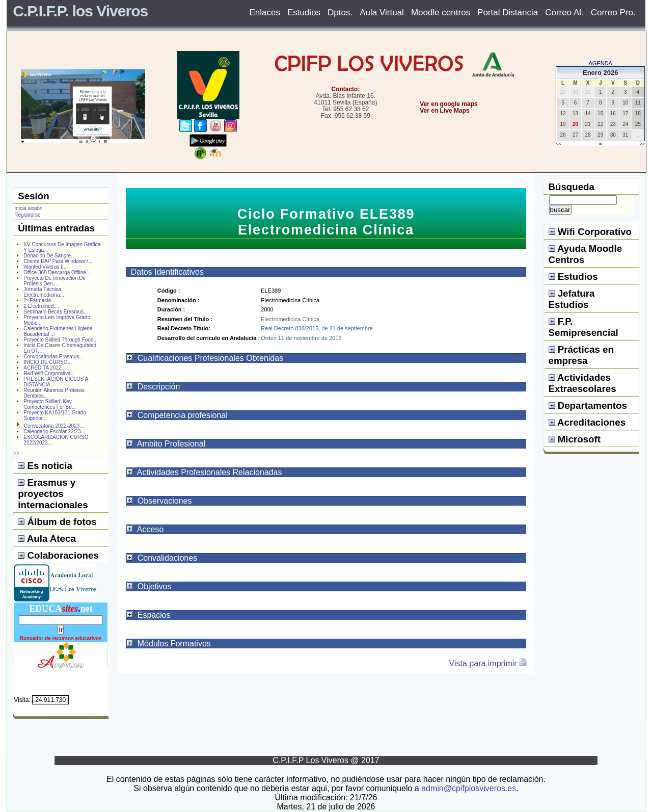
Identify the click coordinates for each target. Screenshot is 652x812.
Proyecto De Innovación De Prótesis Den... (55, 281)
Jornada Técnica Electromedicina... (44, 292)
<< (559, 144)
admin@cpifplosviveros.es (469, 788)
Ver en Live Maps (444, 111)
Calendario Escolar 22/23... (54, 431)
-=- (600, 144)
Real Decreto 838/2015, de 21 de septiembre (317, 328)
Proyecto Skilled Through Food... (60, 340)
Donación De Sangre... (49, 256)
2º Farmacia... (39, 300)
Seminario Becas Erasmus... (56, 312)
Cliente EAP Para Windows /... (58, 261)
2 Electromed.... (41, 306)
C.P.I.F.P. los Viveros (80, 11)
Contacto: (345, 89)
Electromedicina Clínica (290, 319)
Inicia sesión (28, 208)
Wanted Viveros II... (46, 267)
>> (643, 144)
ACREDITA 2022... (45, 368)
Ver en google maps (449, 104)
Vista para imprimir (488, 663)
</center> (413, 149)
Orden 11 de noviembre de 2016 (301, 338)
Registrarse (27, 215)
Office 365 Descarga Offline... (57, 272)
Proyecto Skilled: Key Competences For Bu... (50, 404)
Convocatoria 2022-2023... (54, 426)
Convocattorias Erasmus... (53, 357)
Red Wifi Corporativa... (49, 373)
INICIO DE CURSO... (47, 362)
